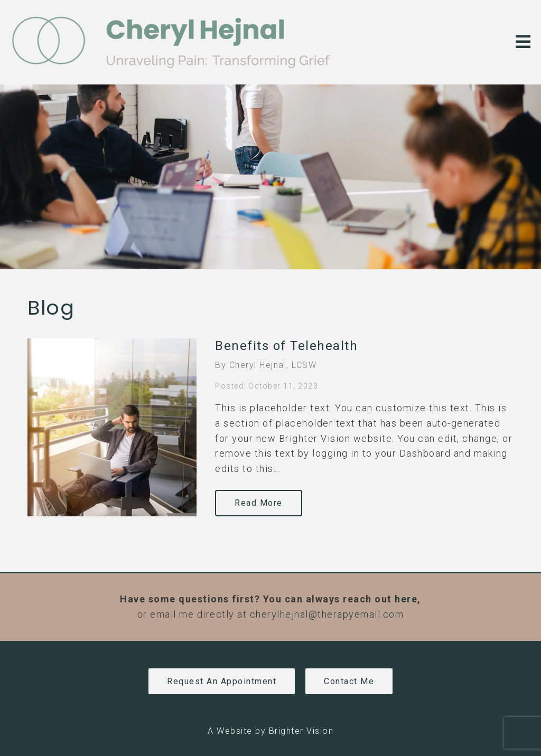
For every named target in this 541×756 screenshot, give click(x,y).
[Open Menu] (523, 42)
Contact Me (349, 681)
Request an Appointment (222, 681)
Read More (259, 503)
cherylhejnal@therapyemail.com (327, 614)
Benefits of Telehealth (286, 346)
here (406, 599)
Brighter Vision (301, 731)
